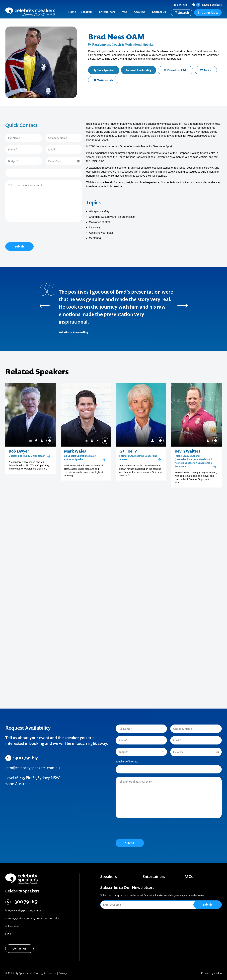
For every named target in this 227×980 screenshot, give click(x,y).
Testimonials (103, 80)
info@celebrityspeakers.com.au (33, 768)
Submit (19, 246)
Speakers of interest (127, 761)
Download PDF (175, 70)
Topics (206, 70)
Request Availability (138, 70)
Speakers (109, 876)
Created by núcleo (211, 973)
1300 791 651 (180, 5)
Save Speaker (106, 70)
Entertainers (154, 876)
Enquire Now (208, 13)
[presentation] (31, 233)
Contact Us (19, 949)
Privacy (63, 973)
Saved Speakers (209, 5)
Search (182, 13)
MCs (189, 876)
